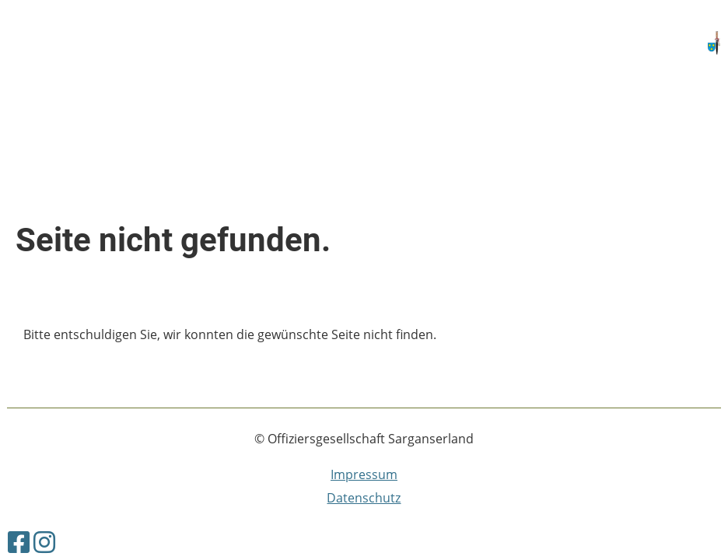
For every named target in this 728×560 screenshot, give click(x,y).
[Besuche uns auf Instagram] (44, 542)
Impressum (364, 474)
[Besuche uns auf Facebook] (19, 542)
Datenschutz (364, 498)
